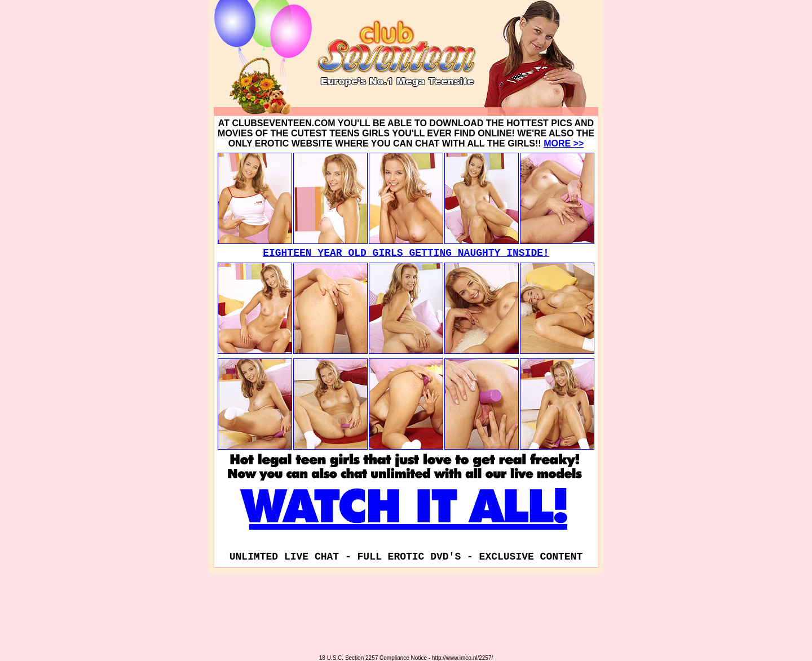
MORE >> (564, 143)
